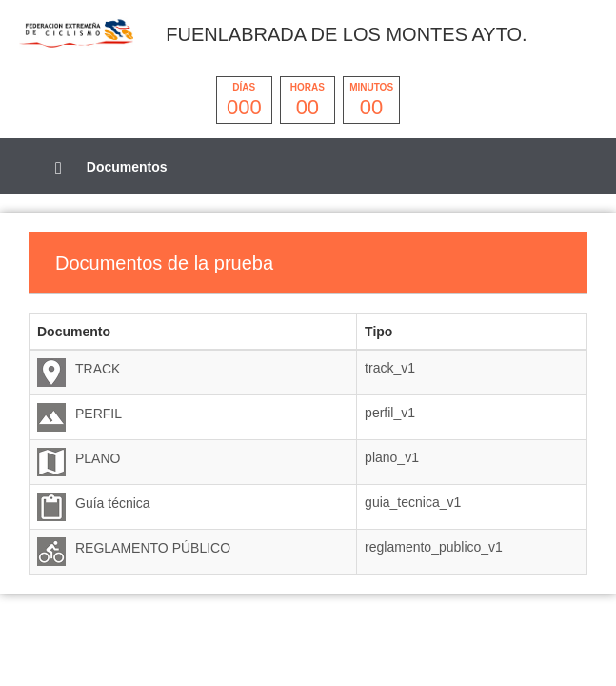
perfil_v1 (390, 413)
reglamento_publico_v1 (434, 547)
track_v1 (390, 368)
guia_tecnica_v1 (413, 502)
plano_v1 (392, 457)
